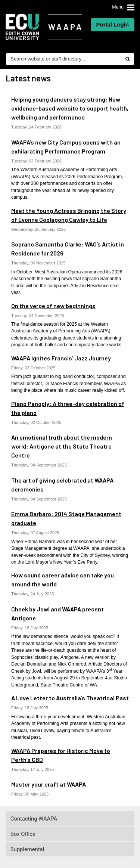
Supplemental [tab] (70, 849)
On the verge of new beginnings (53, 306)
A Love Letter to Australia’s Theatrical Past (70, 698)
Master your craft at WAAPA (49, 784)
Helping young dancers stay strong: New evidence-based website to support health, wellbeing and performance (70, 108)
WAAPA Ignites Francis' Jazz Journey (61, 358)
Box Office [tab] (70, 834)
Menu (118, 7)
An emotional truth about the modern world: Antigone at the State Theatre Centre (62, 446)
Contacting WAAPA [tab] (70, 819)
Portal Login (113, 24)
